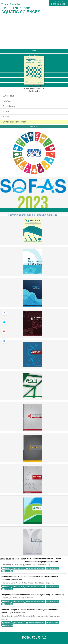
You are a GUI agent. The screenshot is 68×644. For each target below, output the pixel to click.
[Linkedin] (4, 341)
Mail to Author (52, 568)
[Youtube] (4, 331)
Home (34, 51)
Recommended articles (35, 568)
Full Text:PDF (18, 568)
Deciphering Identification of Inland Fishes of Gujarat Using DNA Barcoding (33, 595)
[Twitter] (4, 322)
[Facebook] (4, 313)
